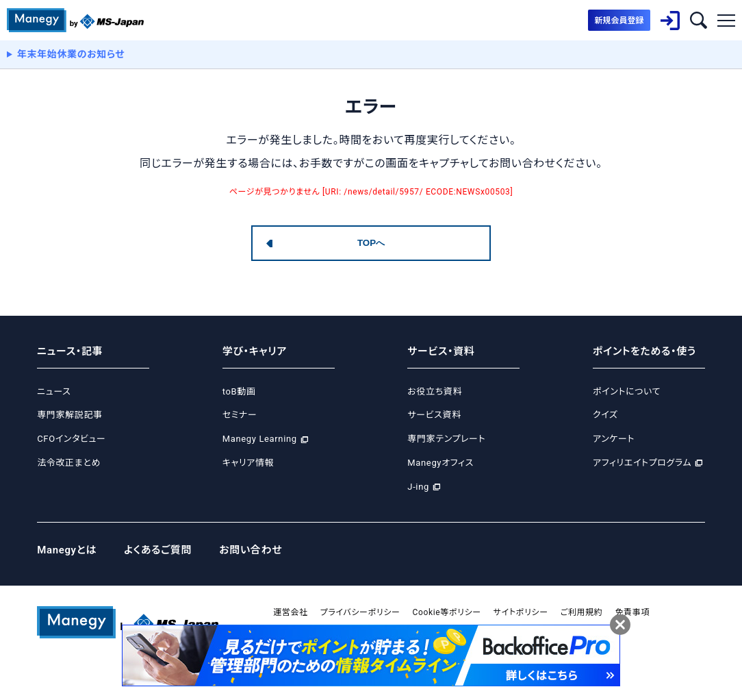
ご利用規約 (582, 612)
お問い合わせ (251, 550)
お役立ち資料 (435, 391)
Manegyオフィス (440, 463)
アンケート (614, 439)
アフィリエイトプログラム (642, 463)
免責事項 (632, 612)
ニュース (54, 391)
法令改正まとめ (69, 463)
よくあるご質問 (158, 550)
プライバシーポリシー (360, 612)
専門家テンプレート (446, 439)
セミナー (240, 415)
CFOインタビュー (71, 439)
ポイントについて (627, 391)
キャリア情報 (248, 463)
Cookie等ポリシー (447, 612)
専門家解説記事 (69, 415)
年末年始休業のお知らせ (71, 54)
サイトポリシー (521, 612)
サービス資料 (434, 415)
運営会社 (291, 612)
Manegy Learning (260, 439)
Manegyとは (67, 550)
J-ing (418, 487)
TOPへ (371, 243)
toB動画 (239, 391)
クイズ (605, 415)
